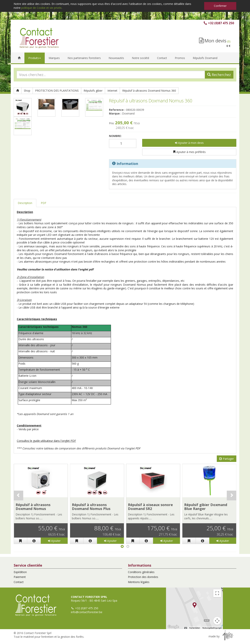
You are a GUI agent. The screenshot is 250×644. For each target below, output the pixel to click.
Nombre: (115, 136)
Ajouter (54, 541)
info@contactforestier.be (87, 612)
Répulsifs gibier (93, 91)
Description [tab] (25, 203)
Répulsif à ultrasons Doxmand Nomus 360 (149, 91)
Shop (27, 91)
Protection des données (143, 577)
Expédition (20, 572)
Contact (19, 582)
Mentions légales (139, 582)
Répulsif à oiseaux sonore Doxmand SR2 (150, 507)
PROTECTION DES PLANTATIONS (57, 91)
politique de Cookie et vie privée (41, 8)
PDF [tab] (44, 203)
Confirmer (220, 6)
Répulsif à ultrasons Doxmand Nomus (33, 507)
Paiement (20, 577)
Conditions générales (141, 572)
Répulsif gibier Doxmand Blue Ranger (206, 507)
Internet (112, 91)
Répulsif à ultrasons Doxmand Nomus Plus (91, 507)
